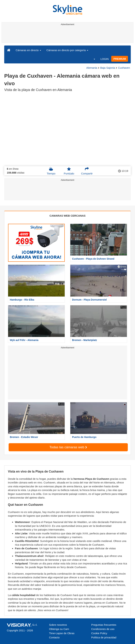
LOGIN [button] (105, 59)
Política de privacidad (104, 637)
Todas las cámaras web (68, 447)
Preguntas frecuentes (104, 625)
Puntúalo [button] (69, 171)
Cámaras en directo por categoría (67, 50)
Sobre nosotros (58, 625)
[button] (92, 59)
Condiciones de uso (103, 629)
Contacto (54, 637)
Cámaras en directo (28, 50)
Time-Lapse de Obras (62, 633)
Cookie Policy (99, 633)
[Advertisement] (67, 35)
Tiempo (51, 171)
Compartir (87, 171)
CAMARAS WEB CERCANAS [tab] (68, 216)
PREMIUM (120, 59)
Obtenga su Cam (59, 629)
